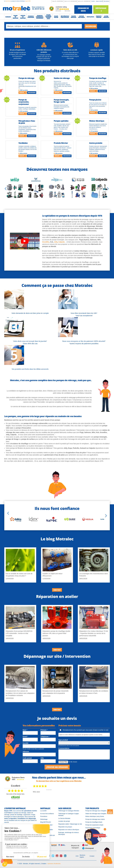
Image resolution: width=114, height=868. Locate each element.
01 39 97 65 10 (60, 1)
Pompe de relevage (26, 78)
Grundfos (46, 242)
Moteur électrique (97, 121)
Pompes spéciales (61, 121)
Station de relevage (62, 78)
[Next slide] (108, 189)
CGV (77, 856)
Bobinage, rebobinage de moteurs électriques (69, 833)
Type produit (63, 740)
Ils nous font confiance (47, 814)
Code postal (27, 758)
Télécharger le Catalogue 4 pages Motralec (69, 815)
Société (93, 1)
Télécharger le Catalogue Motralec (69, 811)
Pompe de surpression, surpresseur (24, 102)
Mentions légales (82, 856)
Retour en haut (110, 812)
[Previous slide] (6, 189)
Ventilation (23, 143)
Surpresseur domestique (93, 828)
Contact (92, 856)
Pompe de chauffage (98, 78)
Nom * (25, 730)
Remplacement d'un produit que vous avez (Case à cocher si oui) (84, 730)
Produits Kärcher (61, 143)
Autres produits (96, 143)
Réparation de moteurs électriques (69, 830)
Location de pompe (64, 821)
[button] (8, 17)
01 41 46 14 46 (74, 1)
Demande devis (32, 93)
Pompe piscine (95, 100)
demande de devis (83, 9)
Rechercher (91, 26)
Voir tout (57, 590)
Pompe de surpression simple (94, 825)
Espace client (99, 1)
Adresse (26, 752)
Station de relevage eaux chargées (96, 814)
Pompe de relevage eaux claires (95, 819)
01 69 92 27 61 (87, 1)
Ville (42, 758)
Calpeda (61, 242)
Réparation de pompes (65, 827)
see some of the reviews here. (15, 794)
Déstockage (101, 9)
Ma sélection (106, 1)
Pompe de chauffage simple (94, 822)
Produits (23, 93)
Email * (25, 736)
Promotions (44, 816)
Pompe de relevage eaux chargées (96, 811)
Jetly (56, 242)
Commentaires (64, 748)
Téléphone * (45, 736)
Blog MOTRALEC (46, 822)
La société (43, 811)
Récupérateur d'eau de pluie (27, 122)
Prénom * (44, 730)
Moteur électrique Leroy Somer (95, 816)
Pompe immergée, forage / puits (61, 101)
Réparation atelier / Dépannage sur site (70, 824)
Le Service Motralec (64, 818)
